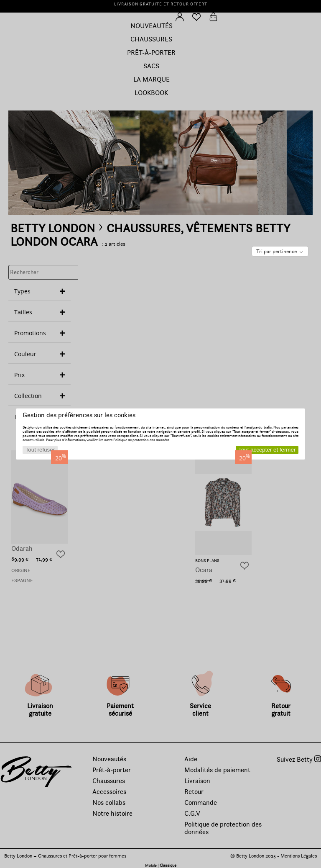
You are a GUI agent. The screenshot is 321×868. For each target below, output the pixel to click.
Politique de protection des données (141, 440)
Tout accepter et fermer (267, 450)
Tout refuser (40, 450)
